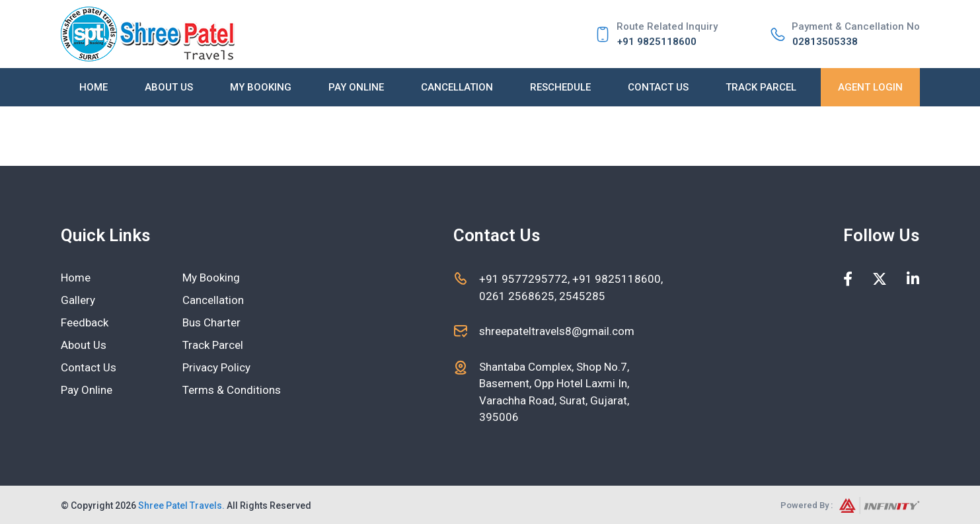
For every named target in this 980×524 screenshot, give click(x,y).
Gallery (78, 300)
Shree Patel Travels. (181, 505)
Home (94, 87)
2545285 (581, 296)
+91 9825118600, (618, 279)
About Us (169, 87)
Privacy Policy (216, 367)
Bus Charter (211, 322)
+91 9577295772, (526, 279)
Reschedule (560, 87)
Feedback (85, 322)
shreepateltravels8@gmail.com (557, 331)
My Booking (261, 87)
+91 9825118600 (657, 42)
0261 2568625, (518, 296)
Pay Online (356, 87)
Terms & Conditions (232, 390)
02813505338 (825, 42)
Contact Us (658, 87)
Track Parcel (761, 87)
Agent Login (870, 87)
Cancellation (457, 87)
